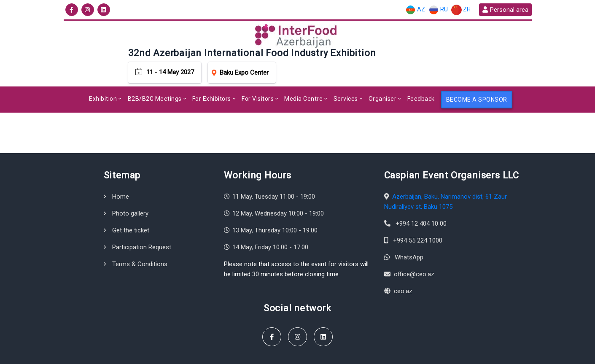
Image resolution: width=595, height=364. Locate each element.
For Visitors (258, 75)
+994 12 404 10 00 (421, 200)
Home (121, 173)
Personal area (505, 10)
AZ (415, 10)
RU (438, 10)
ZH (461, 10)
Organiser (383, 75)
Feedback (421, 75)
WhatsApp (409, 234)
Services (346, 75)
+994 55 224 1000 (418, 217)
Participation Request (142, 224)
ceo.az (403, 267)
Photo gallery (130, 190)
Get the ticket (131, 207)
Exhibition (103, 75)
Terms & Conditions (140, 240)
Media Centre (303, 75)
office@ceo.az (414, 251)
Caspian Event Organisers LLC (136, 353)
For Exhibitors (212, 75)
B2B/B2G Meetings (155, 75)
